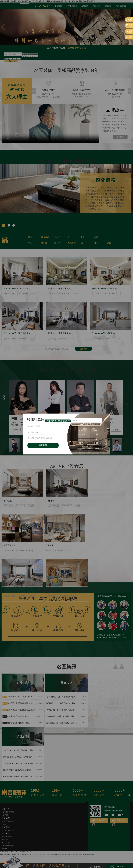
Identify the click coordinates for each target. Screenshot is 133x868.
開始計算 (43, 445)
